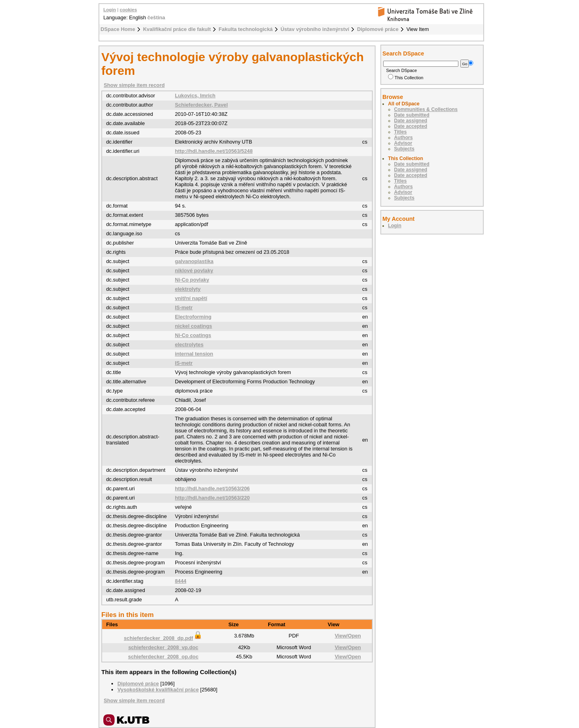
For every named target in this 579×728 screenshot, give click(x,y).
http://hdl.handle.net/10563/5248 (214, 151)
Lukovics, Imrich (195, 96)
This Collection (406, 78)
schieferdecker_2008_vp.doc (163, 647)
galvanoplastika (194, 261)
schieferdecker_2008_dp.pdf (163, 638)
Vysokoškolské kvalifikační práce (158, 690)
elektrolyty (188, 289)
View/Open (348, 636)
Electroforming (193, 317)
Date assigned (411, 121)
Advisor (403, 143)
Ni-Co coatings (193, 335)
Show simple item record (134, 85)
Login (110, 10)
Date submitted (412, 115)
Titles (400, 132)
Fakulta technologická (246, 29)
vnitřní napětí (191, 298)
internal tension (194, 354)
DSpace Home (118, 29)
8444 (181, 581)
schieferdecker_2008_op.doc (163, 657)
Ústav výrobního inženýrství (315, 29)
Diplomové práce (378, 29)
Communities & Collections (426, 109)
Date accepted (411, 126)
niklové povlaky (194, 270)
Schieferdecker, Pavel (201, 105)
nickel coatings (193, 326)
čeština (156, 17)
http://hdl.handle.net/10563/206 (212, 488)
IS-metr (184, 307)
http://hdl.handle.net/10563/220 (212, 498)
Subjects (404, 149)
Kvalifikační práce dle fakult (177, 29)
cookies (128, 10)
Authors (403, 138)
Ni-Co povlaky (192, 280)
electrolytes (189, 344)
